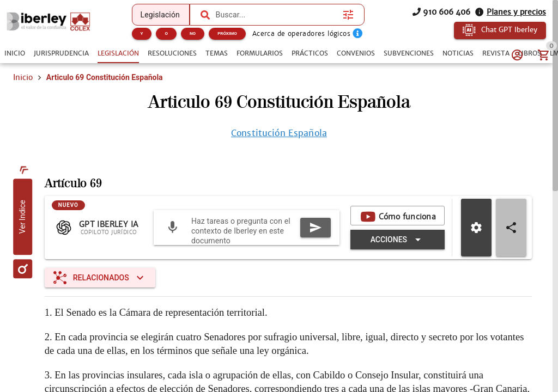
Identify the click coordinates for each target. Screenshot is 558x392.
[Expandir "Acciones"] (398, 240)
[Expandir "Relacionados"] (100, 278)
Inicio (23, 77)
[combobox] (277, 15)
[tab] (15, 53)
